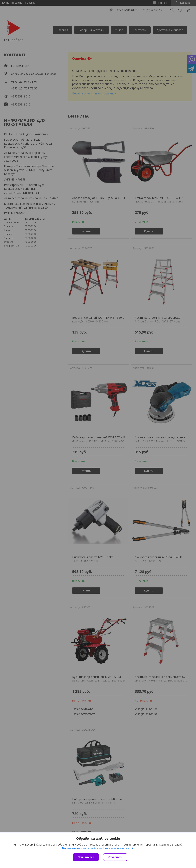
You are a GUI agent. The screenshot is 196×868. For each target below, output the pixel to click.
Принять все (86, 857)
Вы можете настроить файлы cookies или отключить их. (97, 848)
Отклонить (115, 857)
